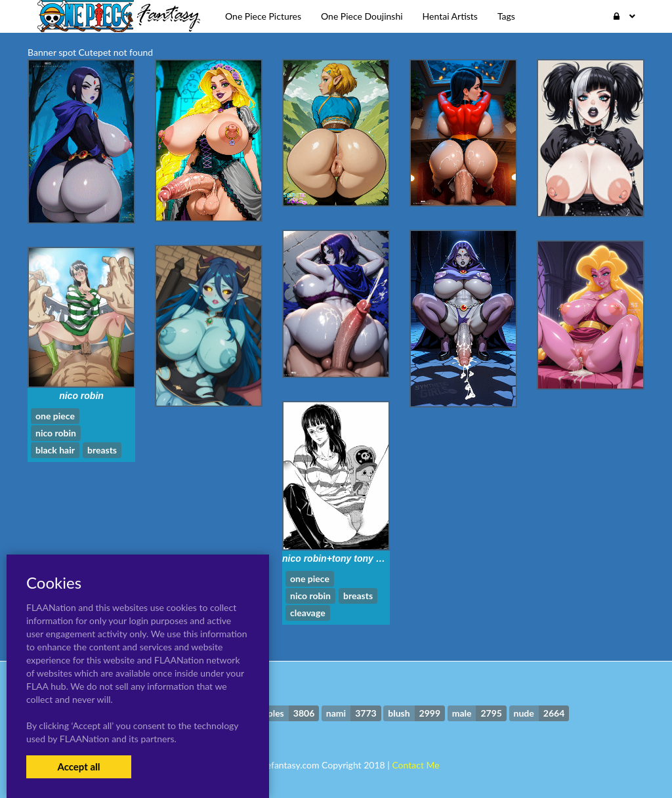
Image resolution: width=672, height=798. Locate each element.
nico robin (81, 396)
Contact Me (415, 765)
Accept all (78, 766)
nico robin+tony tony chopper (347, 558)
